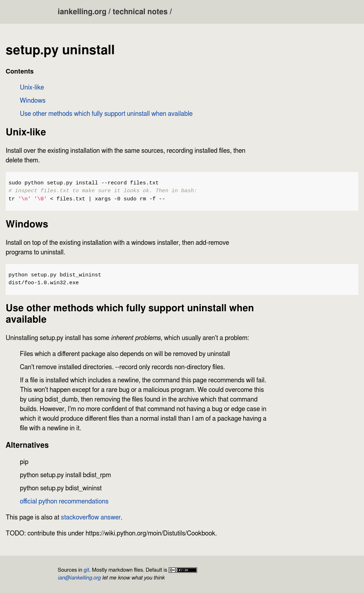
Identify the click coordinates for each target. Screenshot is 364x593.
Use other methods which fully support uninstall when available (106, 114)
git (86, 570)
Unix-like (32, 88)
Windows (33, 101)
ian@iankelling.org (79, 578)
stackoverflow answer (91, 518)
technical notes (140, 12)
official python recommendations (64, 502)
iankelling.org (82, 12)
